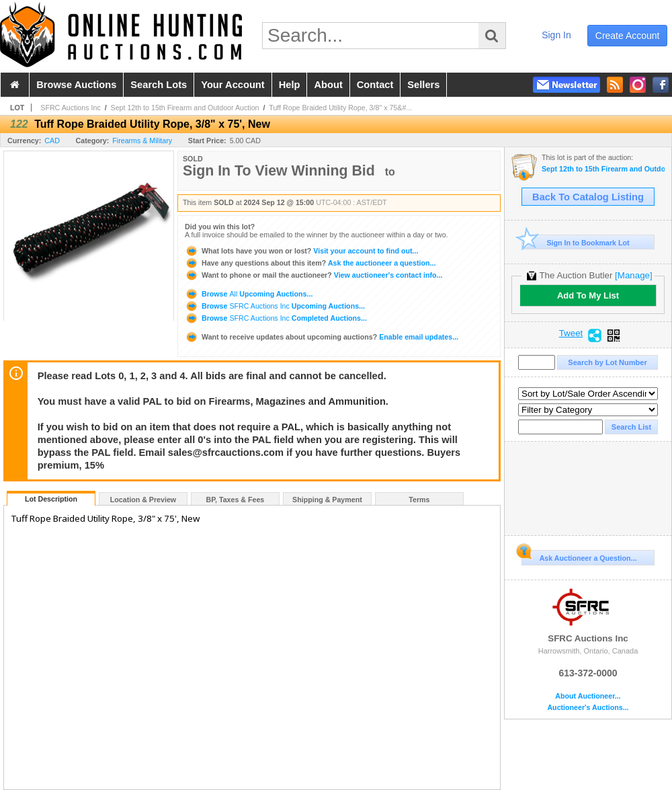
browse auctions (76, 85)
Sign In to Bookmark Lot (576, 242)
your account (233, 85)
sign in (556, 35)
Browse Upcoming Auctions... (249, 294)
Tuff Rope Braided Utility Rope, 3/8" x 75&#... (340, 108)
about (328, 85)
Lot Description (51, 499)
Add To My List (588, 295)
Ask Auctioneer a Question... (579, 556)
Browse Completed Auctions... (276, 318)
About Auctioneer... (588, 696)
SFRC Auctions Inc (70, 108)
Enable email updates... (322, 337)
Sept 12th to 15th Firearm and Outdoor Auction (185, 108)
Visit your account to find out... (301, 251)
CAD (52, 141)
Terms (419, 500)
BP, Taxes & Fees (236, 500)
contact (375, 85)
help (290, 85)
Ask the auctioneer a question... (310, 263)
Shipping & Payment (327, 500)
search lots (159, 85)
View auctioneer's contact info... (313, 275)
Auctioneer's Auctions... (588, 708)
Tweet (571, 333)
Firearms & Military (142, 141)
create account (628, 36)
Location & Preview (143, 500)
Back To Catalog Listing (588, 197)
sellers (423, 85)
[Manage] (633, 275)
